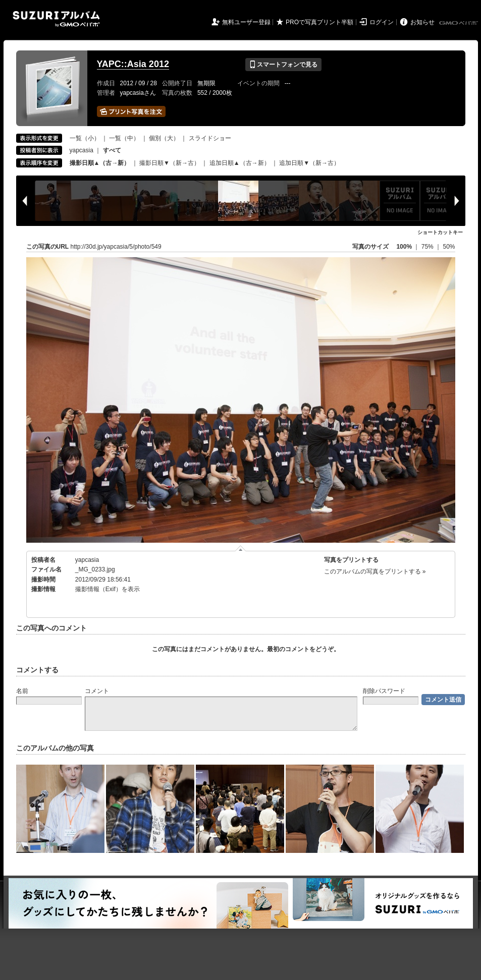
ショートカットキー (440, 232)
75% (428, 247)
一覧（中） (124, 138)
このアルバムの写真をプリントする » (375, 571)
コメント (97, 691)
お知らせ (422, 22)
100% (404, 247)
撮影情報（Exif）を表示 (108, 589)
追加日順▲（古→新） (240, 163)
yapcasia (82, 150)
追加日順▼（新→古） (309, 163)
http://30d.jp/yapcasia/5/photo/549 (116, 247)
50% (449, 247)
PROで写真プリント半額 (319, 22)
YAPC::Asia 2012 (133, 64)
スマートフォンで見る (283, 65)
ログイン (382, 22)
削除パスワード (384, 691)
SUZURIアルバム (56, 19)
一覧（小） (85, 138)
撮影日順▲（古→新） (100, 163)
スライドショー (210, 138)
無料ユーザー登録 (246, 22)
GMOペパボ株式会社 (459, 23)
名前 (22, 691)
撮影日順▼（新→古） (170, 163)
